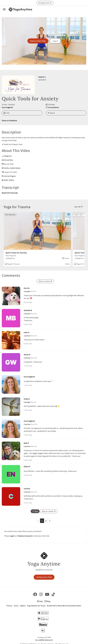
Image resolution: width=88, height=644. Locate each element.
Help (40, 601)
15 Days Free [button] (45, 3)
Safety (11, 180)
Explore (23, 606)
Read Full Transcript (10, 193)
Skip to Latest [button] (45, 281)
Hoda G (27, 399)
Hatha (6, 168)
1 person (27, 314)
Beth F (26, 443)
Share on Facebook (9, 120)
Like (7, 113)
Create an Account (25, 536)
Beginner (8, 156)
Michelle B (28, 310)
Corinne (27, 489)
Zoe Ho (27, 288)
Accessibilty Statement (44, 640)
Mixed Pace (9, 160)
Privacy (9, 606)
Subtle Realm (15, 168)
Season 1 (42, 77)
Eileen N (27, 466)
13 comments (53, 107)
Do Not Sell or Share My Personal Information (64, 606)
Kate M (27, 332)
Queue (51, 113)
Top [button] (35, 511)
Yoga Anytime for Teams (36, 606)
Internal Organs (9, 176)
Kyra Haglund (7, 107)
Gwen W (27, 355)
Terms (16, 606)
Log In (12, 536)
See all (79, 207)
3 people (27, 291)
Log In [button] (55, 41)
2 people (27, 402)
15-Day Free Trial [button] (44, 577)
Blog (47, 601)
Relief (6, 180)
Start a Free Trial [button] (38, 41)
